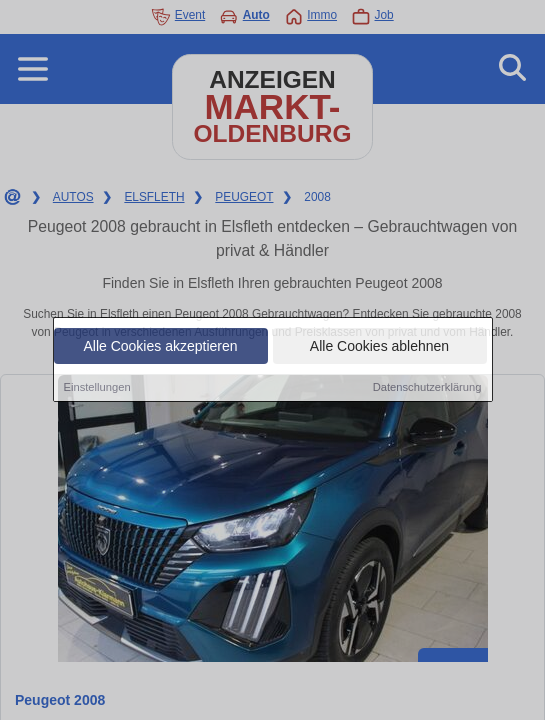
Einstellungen (97, 388)
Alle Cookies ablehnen (379, 347)
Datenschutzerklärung (427, 388)
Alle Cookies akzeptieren (160, 347)
